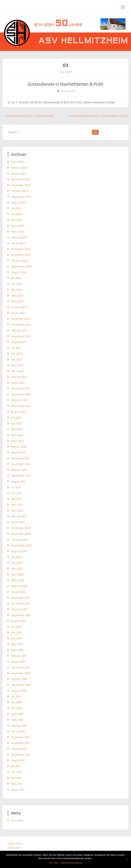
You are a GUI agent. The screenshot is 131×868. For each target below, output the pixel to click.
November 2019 (20, 604)
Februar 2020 (19, 586)
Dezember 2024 (21, 249)
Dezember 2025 (21, 179)
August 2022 (19, 412)
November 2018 (21, 673)
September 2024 (21, 266)
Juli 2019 (16, 627)
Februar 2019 (19, 656)
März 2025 (17, 232)
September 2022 (21, 406)
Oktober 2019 (19, 609)
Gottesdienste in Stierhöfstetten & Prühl (66, 84)
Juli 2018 (16, 697)
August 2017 (18, 760)
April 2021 (17, 505)
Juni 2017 (16, 772)
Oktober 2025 (20, 191)
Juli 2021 (16, 487)
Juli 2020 (16, 557)
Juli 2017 (16, 766)
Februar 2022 (19, 447)
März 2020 (17, 580)
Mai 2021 (16, 499)
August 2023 (19, 342)
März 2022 (17, 441)
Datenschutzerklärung (71, 863)
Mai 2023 (17, 359)
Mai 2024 (17, 290)
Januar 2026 (18, 173)
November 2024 (21, 255)
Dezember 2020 (21, 528)
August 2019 (18, 621)
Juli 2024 (16, 278)
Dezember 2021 (20, 458)
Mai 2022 (17, 429)
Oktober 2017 (19, 749)
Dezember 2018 (20, 667)
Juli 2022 (16, 418)
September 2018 (21, 685)
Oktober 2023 (19, 330)
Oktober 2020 (20, 540)
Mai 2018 (16, 708)
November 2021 (20, 464)
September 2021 (21, 476)
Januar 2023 (18, 383)
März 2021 (17, 511)
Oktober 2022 (19, 400)
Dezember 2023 (21, 319)
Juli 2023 (16, 348)
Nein (56, 863)
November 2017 (20, 743)
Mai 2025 (17, 220)
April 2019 (17, 644)
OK (51, 863)
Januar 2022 (18, 452)
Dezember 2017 (20, 737)
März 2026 (17, 162)
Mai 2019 (16, 638)
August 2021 (18, 482)
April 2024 (17, 296)
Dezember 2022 (21, 389)
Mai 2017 (16, 778)
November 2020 (21, 534)
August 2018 (18, 691)
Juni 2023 (17, 354)
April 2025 (17, 226)
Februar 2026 (19, 168)
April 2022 (17, 435)
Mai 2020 (17, 569)
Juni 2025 (17, 214)
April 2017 (17, 784)
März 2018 (17, 720)
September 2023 (21, 336)
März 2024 (17, 301)
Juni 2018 (16, 702)
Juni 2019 (16, 633)
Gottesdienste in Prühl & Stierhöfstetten (28, 116)
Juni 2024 (17, 284)
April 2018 (17, 714)
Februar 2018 (19, 726)
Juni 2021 (16, 493)
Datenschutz (15, 844)
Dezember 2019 (20, 598)
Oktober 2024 (20, 261)
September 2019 (21, 615)
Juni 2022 (17, 423)
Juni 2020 (17, 563)
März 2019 (17, 650)
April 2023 (17, 365)
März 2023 (17, 371)
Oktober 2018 (19, 679)
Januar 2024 (18, 313)
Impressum (14, 848)
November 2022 (21, 394)
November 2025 (21, 185)
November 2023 (21, 325)
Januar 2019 (18, 662)
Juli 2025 (16, 208)
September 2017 (21, 755)
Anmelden (17, 820)
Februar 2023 (19, 377)
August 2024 (19, 272)
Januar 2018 (18, 731)
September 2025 (21, 197)
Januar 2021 (18, 522)
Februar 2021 (19, 516)
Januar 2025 (18, 243)
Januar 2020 (18, 592)
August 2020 (19, 551)
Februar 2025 (19, 237)
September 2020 (21, 545)
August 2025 (19, 203)
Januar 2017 (18, 790)
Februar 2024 (19, 307)
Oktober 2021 (19, 470)
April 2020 (17, 575)
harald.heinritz (67, 91)
